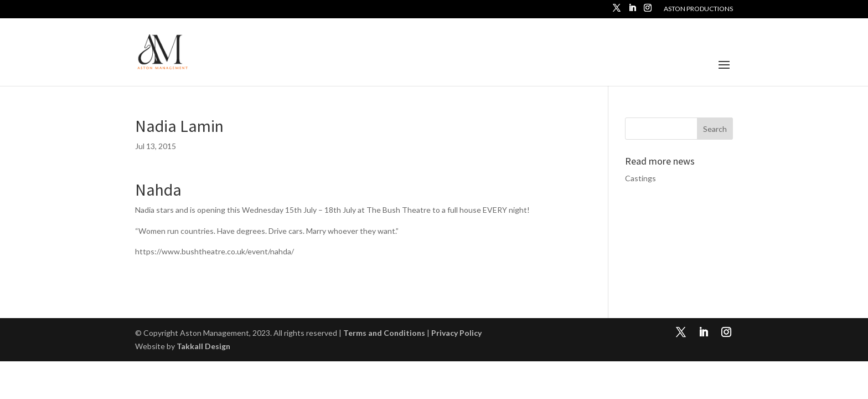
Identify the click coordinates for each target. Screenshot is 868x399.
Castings (640, 178)
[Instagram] (648, 11)
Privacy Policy (456, 333)
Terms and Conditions (384, 333)
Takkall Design (203, 346)
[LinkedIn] (632, 11)
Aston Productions (698, 9)
